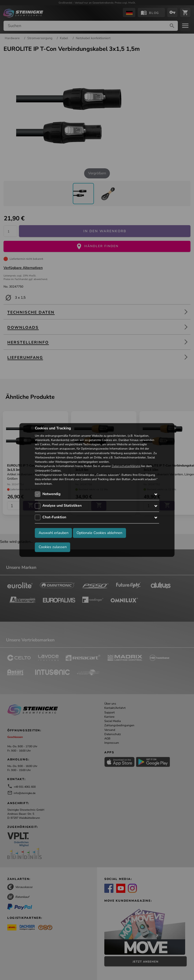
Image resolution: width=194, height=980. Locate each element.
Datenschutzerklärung (126, 466)
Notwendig (51, 494)
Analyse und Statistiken (62, 506)
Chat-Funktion (54, 517)
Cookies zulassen (53, 547)
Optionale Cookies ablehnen (99, 533)
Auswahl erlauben (54, 533)
